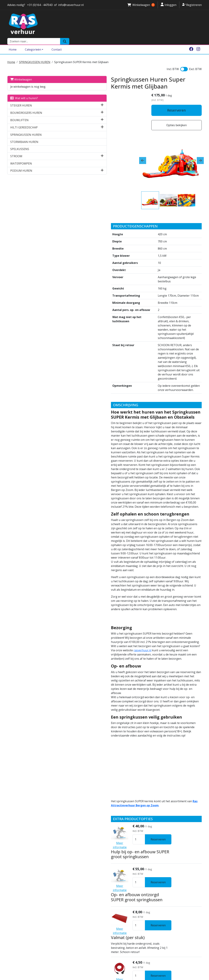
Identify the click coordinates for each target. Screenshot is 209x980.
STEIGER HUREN (21, 98)
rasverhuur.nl (151, 512)
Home (13, 42)
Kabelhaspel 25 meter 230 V (109, 806)
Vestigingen (65, 892)
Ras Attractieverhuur (72, 909)
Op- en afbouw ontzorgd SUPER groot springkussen (113, 704)
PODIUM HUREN (21, 163)
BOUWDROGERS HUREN (26, 105)
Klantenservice (67, 896)
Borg (60, 900)
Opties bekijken (179, 120)
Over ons (63, 888)
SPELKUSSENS (20, 141)
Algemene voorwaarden (74, 905)
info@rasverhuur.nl (21, 926)
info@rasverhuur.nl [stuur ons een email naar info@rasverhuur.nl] (71, 5)
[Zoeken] (197, 24)
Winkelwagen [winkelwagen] (141, 5)
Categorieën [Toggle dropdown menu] (33, 42)
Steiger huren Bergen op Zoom (128, 917)
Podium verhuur (118, 946)
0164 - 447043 (18, 922)
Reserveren (179, 105)
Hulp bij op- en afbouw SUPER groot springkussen (117, 669)
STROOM (16, 148)
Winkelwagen (21, 72)
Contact (57, 42)
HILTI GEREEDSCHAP (24, 120)
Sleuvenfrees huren (120, 942)
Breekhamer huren (120, 938)
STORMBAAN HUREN (24, 134)
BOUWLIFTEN (19, 112)
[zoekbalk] (166, 24)
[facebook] (191, 42)
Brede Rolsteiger (118, 921)
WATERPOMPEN (21, 156)
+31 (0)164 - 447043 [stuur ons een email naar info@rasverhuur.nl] (40, 5)
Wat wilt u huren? (24, 90)
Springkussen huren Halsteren (128, 896)
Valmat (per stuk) (98, 736)
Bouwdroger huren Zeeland (126, 934)
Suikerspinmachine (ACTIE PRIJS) (113, 842)
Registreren (192, 5)
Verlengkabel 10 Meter (104, 771)
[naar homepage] (71, 24)
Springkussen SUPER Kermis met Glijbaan (81, 54)
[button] (48, 98)
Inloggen (169, 5)
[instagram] (198, 42)
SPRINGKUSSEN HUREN (35, 54)
